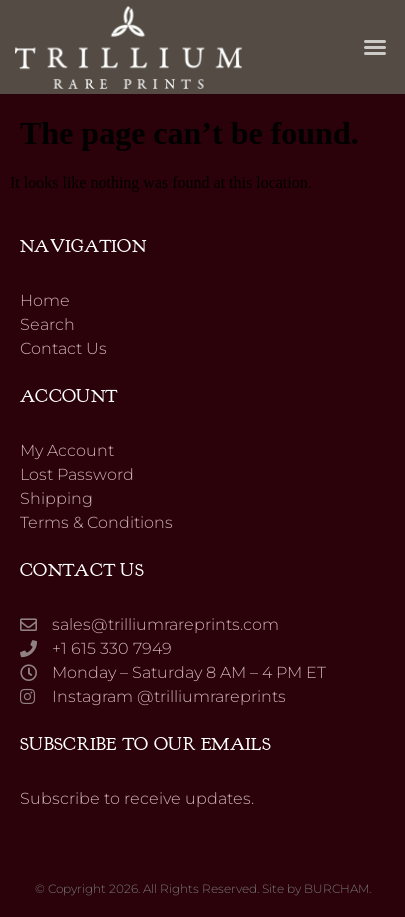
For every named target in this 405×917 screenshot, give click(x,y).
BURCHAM (336, 888)
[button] (375, 47)
